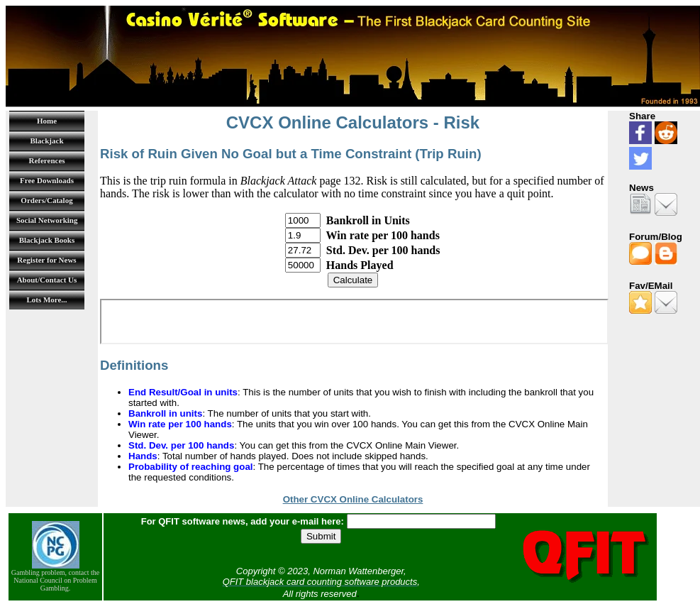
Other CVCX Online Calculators (353, 499)
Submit (321, 536)
